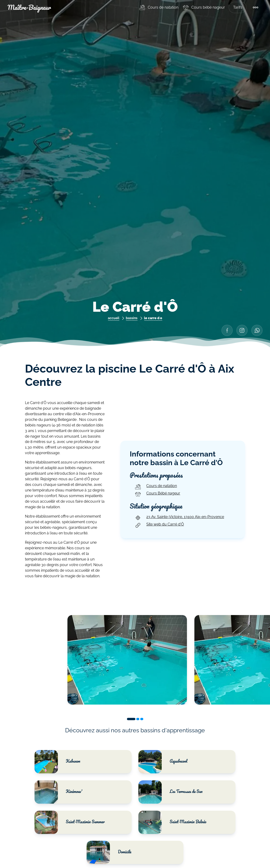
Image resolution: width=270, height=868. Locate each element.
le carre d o (153, 318)
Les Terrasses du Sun (170, 792)
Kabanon (58, 762)
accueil (114, 318)
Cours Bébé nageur (157, 494)
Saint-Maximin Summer (70, 822)
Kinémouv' (59, 792)
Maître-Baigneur (29, 7)
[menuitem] (158, 7)
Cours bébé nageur (208, 7)
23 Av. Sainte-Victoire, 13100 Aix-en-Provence (179, 518)
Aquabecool (163, 762)
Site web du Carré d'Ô (159, 525)
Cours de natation (163, 7)
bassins (132, 318)
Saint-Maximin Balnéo (172, 822)
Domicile (109, 852)
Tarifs (238, 7)
